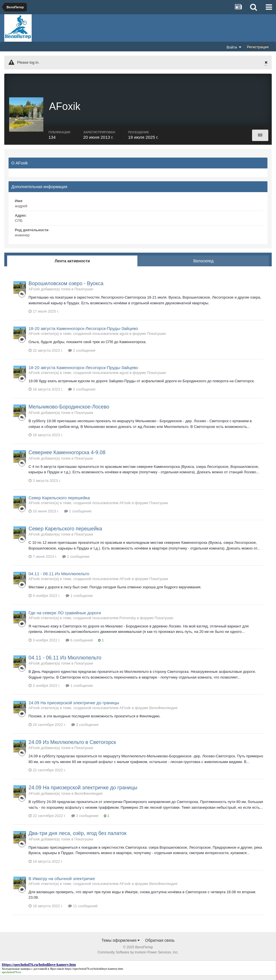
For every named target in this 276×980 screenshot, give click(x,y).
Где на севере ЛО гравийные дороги (65, 617)
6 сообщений (79, 645)
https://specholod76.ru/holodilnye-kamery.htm (94, 973)
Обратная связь (160, 945)
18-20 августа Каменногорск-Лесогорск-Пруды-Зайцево (83, 333)
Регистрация (258, 47)
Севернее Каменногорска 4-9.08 (67, 457)
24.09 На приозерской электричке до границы (74, 708)
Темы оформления (121, 945)
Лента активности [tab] (72, 265)
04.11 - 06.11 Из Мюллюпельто (59, 578)
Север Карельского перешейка (59, 502)
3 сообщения (85, 729)
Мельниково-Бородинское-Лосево (69, 412)
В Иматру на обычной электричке (62, 883)
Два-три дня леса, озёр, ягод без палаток (78, 838)
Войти (234, 47)
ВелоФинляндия (163, 713)
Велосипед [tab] (203, 265)
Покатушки (84, 294)
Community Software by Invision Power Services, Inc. (138, 957)
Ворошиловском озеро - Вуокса (66, 288)
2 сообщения (82, 355)
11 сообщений (83, 910)
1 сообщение (78, 516)
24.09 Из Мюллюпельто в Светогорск (72, 747)
